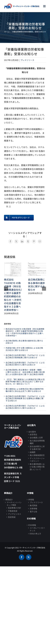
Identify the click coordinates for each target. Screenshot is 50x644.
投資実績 (12, 517)
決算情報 (33, 509)
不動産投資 (13, 511)
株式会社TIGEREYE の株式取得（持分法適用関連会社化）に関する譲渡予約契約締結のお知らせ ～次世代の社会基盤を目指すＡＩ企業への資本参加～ (13, 295)
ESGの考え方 (35, 534)
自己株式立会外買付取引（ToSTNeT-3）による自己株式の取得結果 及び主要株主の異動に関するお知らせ (25, 398)
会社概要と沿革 (36, 438)
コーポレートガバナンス (37, 529)
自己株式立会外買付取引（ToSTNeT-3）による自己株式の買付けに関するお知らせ (25, 364)
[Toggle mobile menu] (45, 6)
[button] (6, 289)
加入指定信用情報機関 (37, 442)
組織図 (33, 452)
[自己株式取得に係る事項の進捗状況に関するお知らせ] (37, 264)
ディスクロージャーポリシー (37, 460)
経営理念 (33, 435)
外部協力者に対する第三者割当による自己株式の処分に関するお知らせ (24, 349)
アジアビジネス (15, 514)
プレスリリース (27, 60)
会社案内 (32, 432)
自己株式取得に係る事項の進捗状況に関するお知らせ (36, 285)
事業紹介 (9, 500)
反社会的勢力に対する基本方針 (37, 448)
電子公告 (33, 512)
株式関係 (33, 505)
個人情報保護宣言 (37, 455)
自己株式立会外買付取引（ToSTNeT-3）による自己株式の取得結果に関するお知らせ (25, 356)
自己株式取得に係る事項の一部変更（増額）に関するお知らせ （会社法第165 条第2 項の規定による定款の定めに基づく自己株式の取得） (25, 372)
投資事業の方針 (15, 508)
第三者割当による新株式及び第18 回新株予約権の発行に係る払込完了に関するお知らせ (25, 390)
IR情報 (31, 500)
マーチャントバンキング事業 (14, 504)
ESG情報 (32, 525)
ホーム (7, 32)
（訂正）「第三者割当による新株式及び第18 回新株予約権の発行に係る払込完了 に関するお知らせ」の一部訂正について (25, 382)
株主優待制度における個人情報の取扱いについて (37, 467)
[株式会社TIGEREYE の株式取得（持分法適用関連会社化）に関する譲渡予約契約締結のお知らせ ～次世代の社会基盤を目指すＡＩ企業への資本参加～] (13, 264)
